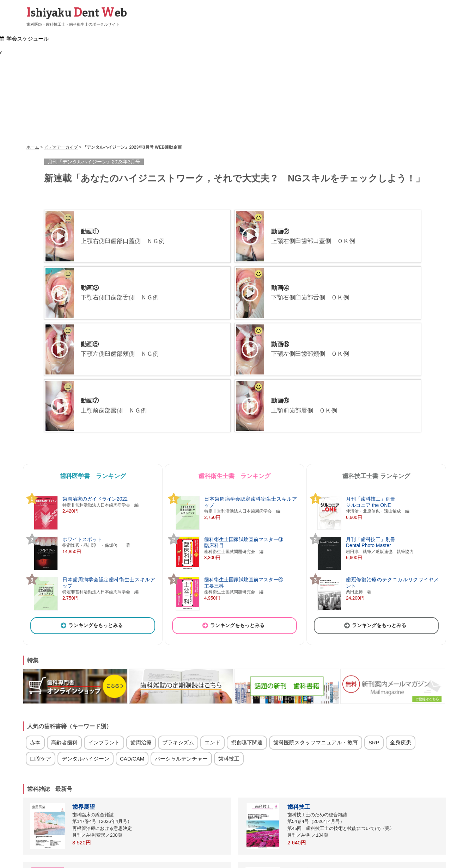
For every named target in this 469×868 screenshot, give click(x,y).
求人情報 (342, 39)
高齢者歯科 (64, 653)
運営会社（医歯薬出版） (321, 847)
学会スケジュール (253, 39)
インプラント (104, 653)
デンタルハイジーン (86, 668)
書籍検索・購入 (161, 39)
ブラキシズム (178, 653)
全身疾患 (401, 653)
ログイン (134, 847)
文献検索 (206, 39)
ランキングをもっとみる (91, 535)
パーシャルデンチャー (181, 668)
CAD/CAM (132, 668)
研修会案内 (302, 39)
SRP (374, 653)
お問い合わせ (278, 847)
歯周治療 (141, 653)
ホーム (67, 39)
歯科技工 (229, 668)
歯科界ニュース (109, 39)
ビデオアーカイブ (388, 39)
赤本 (35, 653)
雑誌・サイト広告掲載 (195, 847)
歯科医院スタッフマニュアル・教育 (316, 653)
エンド (212, 653)
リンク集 (158, 847)
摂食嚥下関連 (247, 653)
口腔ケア (41, 668)
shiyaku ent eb (77, 13)
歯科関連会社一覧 (240, 847)
